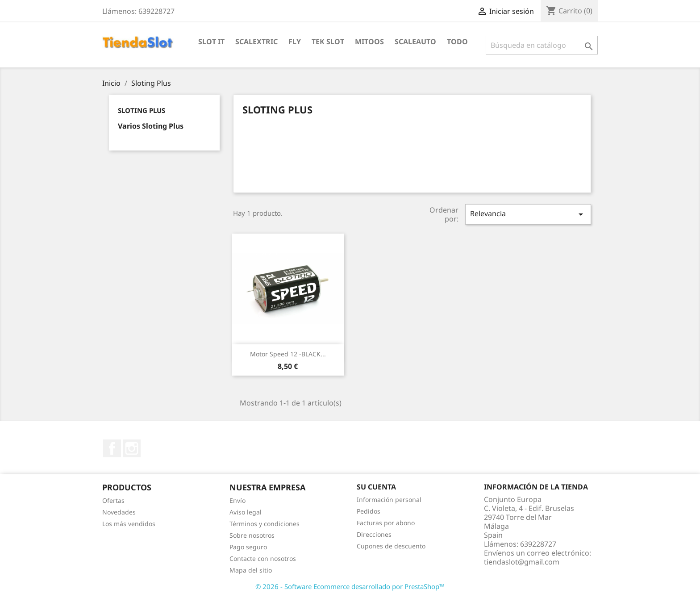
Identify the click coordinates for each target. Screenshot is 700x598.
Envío (237, 500)
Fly (295, 42)
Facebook (112, 448)
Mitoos (369, 42)
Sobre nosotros (252, 535)
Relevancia (528, 214)
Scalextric (256, 42)
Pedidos (369, 511)
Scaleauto (415, 42)
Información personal (389, 500)
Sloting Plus (142, 110)
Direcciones (374, 534)
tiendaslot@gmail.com (522, 562)
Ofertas (113, 500)
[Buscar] (542, 45)
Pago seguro (248, 547)
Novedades (119, 512)
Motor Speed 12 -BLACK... (288, 354)
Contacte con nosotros (263, 558)
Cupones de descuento (391, 546)
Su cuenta (376, 487)
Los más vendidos (129, 524)
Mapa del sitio (251, 570)
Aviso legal (246, 512)
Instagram (132, 448)
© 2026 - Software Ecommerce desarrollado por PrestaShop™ (350, 586)
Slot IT (211, 42)
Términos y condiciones (265, 524)
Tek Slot (328, 42)
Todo (457, 42)
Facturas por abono (386, 523)
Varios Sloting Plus (151, 126)
